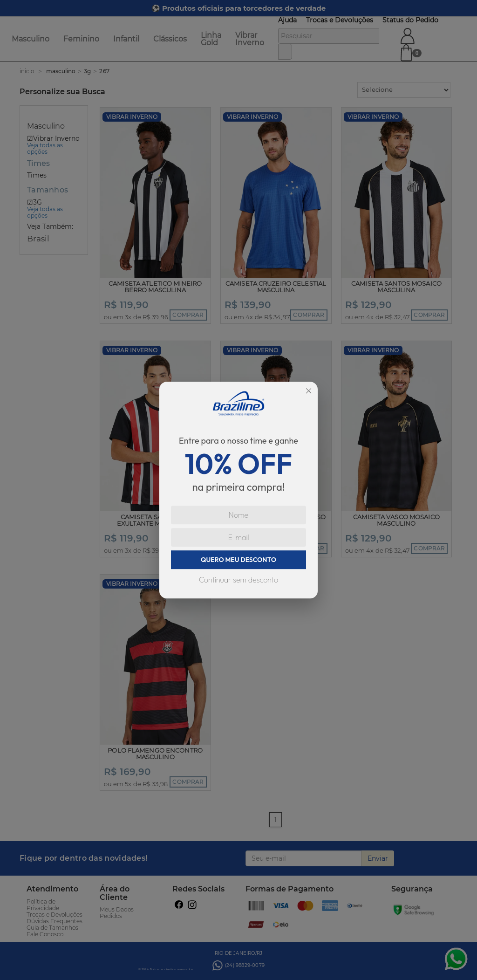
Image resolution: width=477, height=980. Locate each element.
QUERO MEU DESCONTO (238, 560)
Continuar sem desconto (238, 580)
